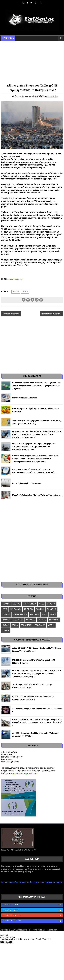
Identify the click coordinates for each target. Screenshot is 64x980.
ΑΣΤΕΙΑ (53, 615)
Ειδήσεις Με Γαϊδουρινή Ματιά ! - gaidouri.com (37, 930)
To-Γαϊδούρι (54, 620)
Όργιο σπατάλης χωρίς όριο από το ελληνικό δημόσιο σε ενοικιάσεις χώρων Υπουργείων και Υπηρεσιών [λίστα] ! (37, 722)
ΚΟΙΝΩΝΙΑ (16, 292)
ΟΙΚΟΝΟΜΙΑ (51, 609)
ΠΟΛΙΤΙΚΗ (40, 609)
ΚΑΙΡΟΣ (6, 625)
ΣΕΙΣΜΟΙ (6, 631)
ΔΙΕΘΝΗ (51, 625)
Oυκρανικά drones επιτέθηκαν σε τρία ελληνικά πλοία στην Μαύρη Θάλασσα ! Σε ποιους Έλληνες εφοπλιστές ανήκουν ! (36, 386)
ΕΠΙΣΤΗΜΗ (34, 615)
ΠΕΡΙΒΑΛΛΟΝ (16, 609)
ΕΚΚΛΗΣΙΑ (19, 620)
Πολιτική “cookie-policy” (12, 757)
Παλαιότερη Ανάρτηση (51, 314)
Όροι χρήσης (7, 759)
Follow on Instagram (32, 921)
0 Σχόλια (42, 96)
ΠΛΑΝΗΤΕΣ (7, 620)
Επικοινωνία (7, 754)
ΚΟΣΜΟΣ (25, 292)
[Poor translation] (9, 942)
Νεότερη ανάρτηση (11, 314)
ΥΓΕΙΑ (5, 609)
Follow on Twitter (32, 910)
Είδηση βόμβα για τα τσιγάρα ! (25, 398)
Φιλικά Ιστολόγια (9, 752)
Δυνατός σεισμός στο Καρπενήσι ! (27, 483)
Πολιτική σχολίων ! (10, 762)
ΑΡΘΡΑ (15, 625)
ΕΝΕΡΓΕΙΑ (42, 620)
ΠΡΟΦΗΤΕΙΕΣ (26, 625)
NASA (44, 615)
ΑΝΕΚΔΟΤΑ (30, 620)
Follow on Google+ (32, 916)
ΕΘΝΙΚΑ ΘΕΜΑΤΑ (20, 615)
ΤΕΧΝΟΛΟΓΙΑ (40, 625)
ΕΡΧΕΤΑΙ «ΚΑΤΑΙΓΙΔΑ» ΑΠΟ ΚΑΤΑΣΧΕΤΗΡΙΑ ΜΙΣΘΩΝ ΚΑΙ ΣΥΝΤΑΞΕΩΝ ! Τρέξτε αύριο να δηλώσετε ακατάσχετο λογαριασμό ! (37, 434)
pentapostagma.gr (15, 279)
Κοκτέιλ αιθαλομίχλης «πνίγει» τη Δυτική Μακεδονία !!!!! (37, 495)
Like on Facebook (32, 905)
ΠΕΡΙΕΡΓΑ (51, 604)
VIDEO (42, 604)
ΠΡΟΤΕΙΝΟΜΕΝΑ (30, 604)
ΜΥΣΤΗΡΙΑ (29, 609)
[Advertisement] (32, 62)
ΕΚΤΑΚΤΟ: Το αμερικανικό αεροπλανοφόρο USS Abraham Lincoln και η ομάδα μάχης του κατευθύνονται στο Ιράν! (34, 447)
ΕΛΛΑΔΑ (6, 604)
